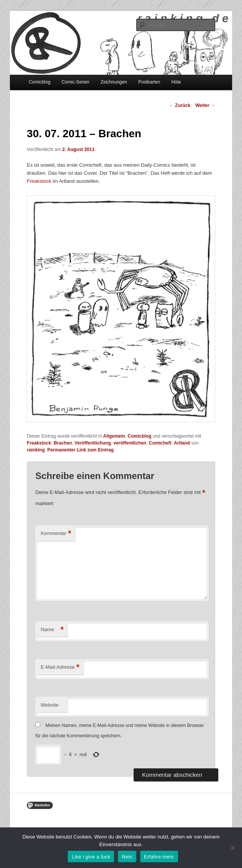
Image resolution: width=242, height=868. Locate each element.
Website (50, 705)
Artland (182, 443)
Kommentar (56, 534)
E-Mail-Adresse (60, 667)
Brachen (63, 443)
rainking (36, 450)
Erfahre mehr (159, 857)
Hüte (176, 82)
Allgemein (114, 436)
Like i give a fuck (91, 857)
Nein (127, 857)
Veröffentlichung (93, 443)
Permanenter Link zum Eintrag (80, 450)
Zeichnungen (114, 82)
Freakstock (39, 181)
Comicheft (160, 443)
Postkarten (149, 82)
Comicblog (40, 82)
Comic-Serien (76, 82)
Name (52, 630)
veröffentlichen (130, 443)
